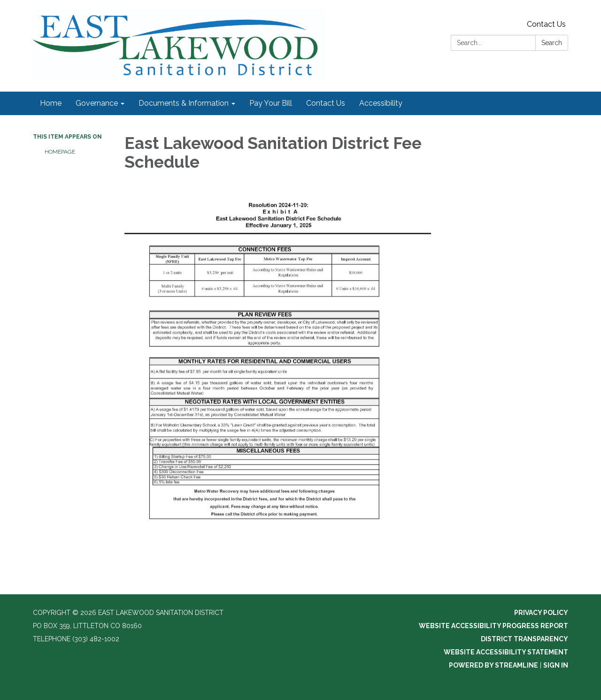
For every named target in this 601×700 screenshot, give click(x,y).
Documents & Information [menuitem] (184, 103)
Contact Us (546, 24)
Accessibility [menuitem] (381, 103)
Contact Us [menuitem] (326, 103)
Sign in (556, 665)
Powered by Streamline (493, 665)
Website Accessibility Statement (506, 652)
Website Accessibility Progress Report (493, 626)
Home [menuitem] (51, 103)
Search (552, 43)
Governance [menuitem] (97, 103)
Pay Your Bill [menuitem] (271, 103)
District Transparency (524, 639)
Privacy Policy (541, 613)
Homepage (60, 152)
